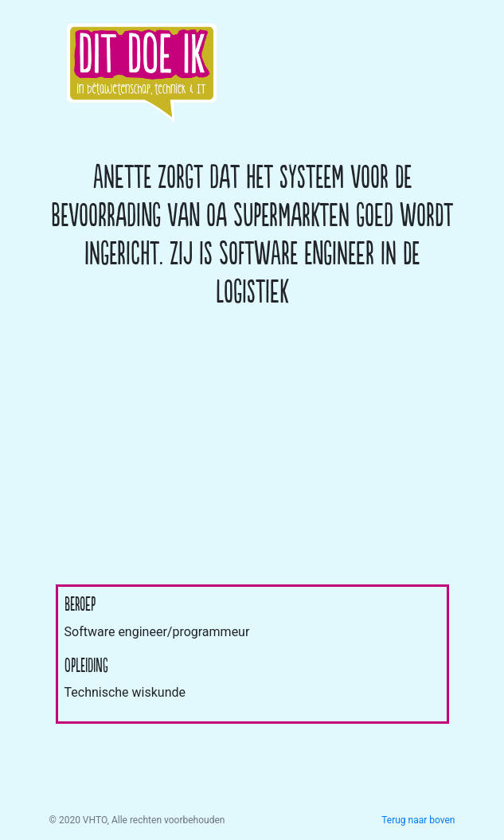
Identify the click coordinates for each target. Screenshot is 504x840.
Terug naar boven (418, 820)
